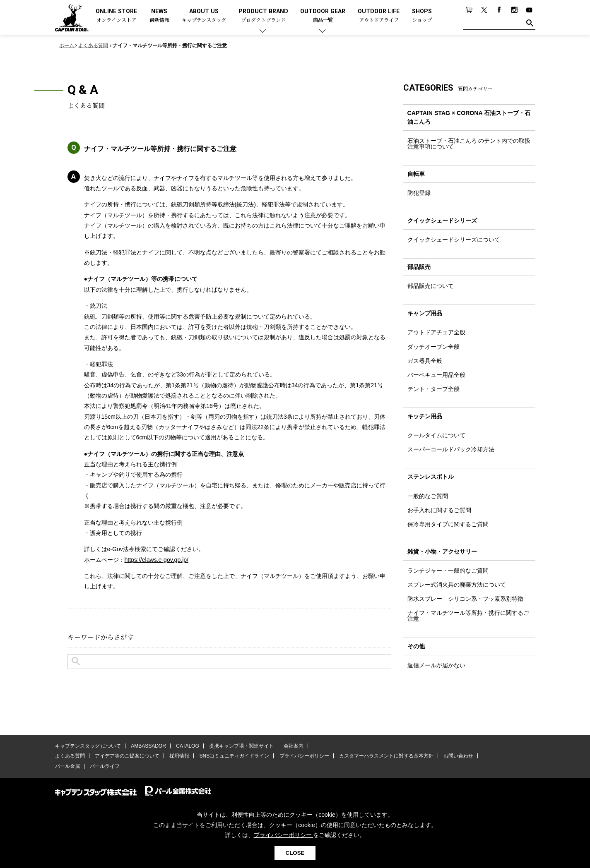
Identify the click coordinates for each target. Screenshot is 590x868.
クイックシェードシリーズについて (454, 240)
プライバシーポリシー (304, 756)
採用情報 (179, 756)
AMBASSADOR (148, 746)
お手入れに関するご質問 (439, 510)
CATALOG (188, 746)
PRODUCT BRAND (263, 16)
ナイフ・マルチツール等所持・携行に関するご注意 (468, 616)
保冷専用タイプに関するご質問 (448, 524)
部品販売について (431, 286)
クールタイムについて (436, 435)
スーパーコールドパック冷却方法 (451, 449)
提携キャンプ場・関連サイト (241, 746)
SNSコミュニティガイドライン (235, 756)
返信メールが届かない (436, 665)
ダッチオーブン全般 (433, 347)
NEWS (159, 16)
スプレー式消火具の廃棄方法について (457, 585)
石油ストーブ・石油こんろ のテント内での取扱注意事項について (469, 144)
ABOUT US (204, 16)
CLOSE (295, 853)
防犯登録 (419, 193)
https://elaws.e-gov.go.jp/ (157, 560)
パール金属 (67, 766)
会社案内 (294, 746)
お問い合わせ (458, 756)
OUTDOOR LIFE (379, 16)
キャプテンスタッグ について (88, 746)
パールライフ (105, 766)
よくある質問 (70, 756)
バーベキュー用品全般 (436, 375)
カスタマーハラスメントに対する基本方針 (386, 756)
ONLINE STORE (116, 16)
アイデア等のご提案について (127, 756)
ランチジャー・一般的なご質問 (448, 571)
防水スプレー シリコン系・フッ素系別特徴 (465, 599)
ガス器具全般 (425, 361)
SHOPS (422, 16)
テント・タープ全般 (433, 389)
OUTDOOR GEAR (323, 16)
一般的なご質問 (428, 496)
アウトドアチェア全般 (436, 332)
